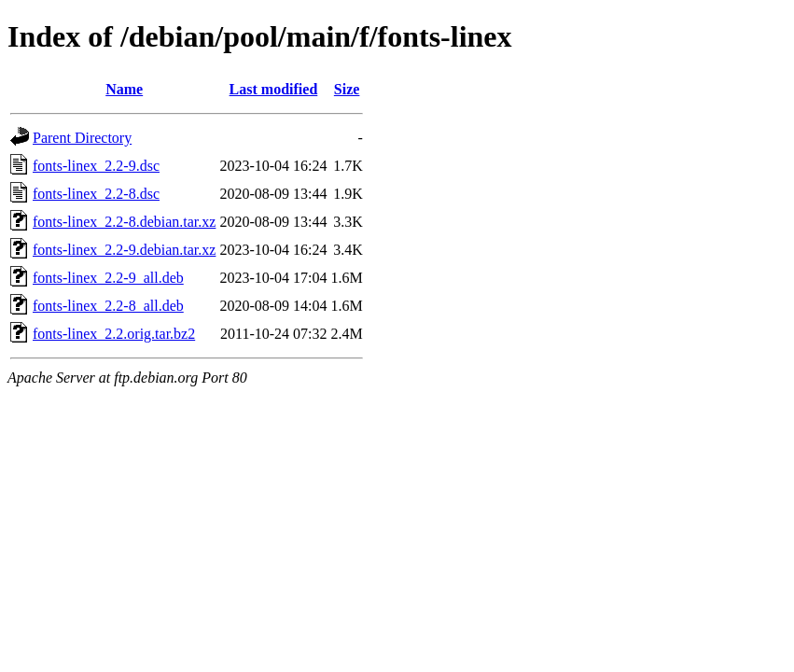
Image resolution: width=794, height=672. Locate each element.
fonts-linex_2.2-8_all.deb (108, 306)
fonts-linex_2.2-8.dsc (96, 194)
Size (347, 89)
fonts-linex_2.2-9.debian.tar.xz (124, 250)
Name (124, 89)
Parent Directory (82, 138)
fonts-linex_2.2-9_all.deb (108, 278)
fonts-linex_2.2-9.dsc (96, 166)
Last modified (274, 89)
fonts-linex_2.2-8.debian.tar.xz (124, 222)
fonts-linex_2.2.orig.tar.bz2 (114, 334)
